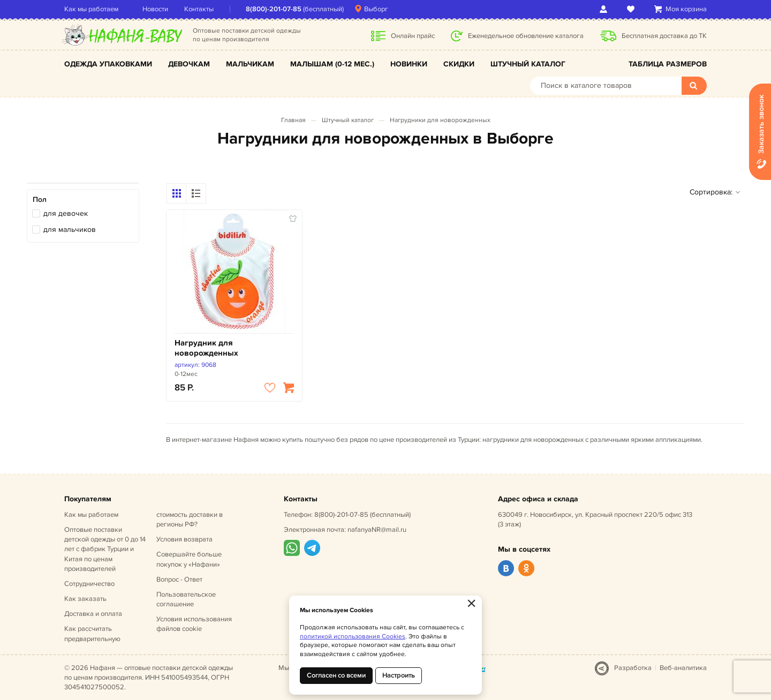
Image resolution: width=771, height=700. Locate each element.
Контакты (199, 9)
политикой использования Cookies (353, 637)
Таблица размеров (668, 64)
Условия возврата (184, 539)
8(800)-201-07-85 (274, 9)
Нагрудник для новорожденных (206, 348)
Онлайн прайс (413, 36)
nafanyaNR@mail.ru (377, 530)
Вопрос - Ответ (179, 579)
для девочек (66, 213)
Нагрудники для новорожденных (440, 120)
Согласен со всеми (336, 675)
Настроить (399, 675)
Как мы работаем (91, 9)
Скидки (459, 64)
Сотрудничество (89, 584)
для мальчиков (70, 229)
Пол (40, 200)
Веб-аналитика (683, 668)
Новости (155, 9)
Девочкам (189, 64)
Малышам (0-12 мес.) (332, 64)
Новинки (409, 64)
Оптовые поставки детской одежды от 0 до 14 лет (105, 549)
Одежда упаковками (108, 64)
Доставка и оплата (93, 614)
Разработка (633, 668)
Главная (293, 120)
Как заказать (85, 599)
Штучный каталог (528, 64)
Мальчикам (250, 64)
